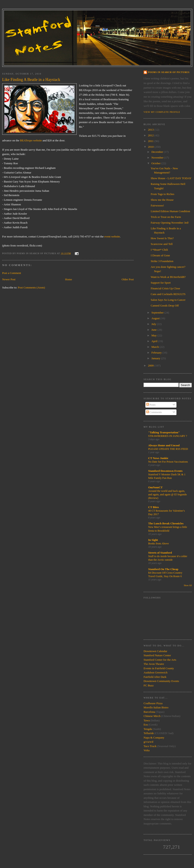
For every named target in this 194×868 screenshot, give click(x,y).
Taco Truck (150, 746)
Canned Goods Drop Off (165, 305)
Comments (154, 412)
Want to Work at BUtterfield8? (168, 277)
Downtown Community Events (161, 681)
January (156, 358)
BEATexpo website (31, 140)
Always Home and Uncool (164, 445)
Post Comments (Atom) (32, 287)
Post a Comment (12, 273)
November (158, 158)
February (157, 353)
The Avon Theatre (154, 664)
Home (69, 279)
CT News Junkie (158, 458)
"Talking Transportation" (164, 432)
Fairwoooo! (157, 205)
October (156, 163)
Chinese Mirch (152, 716)
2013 (151, 130)
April (155, 341)
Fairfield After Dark (155, 677)
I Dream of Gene (160, 255)
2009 (151, 366)
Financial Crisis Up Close (165, 288)
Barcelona (149, 712)
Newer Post (9, 279)
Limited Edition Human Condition (170, 211)
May (154, 335)
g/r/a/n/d (148, 742)
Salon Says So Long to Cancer (168, 300)
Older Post (128, 279)
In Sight (153, 540)
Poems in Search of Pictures (169, 72)
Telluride (149, 733)
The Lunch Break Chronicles (166, 523)
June (154, 330)
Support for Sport (161, 283)
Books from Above (158, 543)
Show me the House (162, 200)
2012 (151, 135)
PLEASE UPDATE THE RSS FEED (168, 449)
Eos (146, 725)
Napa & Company (154, 738)
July (154, 324)
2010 (151, 147)
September (158, 313)
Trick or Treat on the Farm (166, 217)
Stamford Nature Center (157, 655)
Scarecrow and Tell (162, 244)
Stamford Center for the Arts (160, 660)
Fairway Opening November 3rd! (170, 223)
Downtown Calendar (155, 651)
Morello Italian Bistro (156, 707)
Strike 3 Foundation (162, 261)
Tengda (148, 729)
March (156, 347)
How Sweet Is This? (162, 238)
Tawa (147, 720)
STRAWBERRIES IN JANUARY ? (168, 436)
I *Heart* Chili (159, 250)
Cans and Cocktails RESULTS (168, 294)
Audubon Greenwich (156, 672)
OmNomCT (155, 487)
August (156, 318)
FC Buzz (149, 685)
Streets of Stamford (160, 553)
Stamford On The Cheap (163, 569)
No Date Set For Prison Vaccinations (168, 462)
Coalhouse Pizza (153, 703)
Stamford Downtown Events (165, 471)
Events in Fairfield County (159, 668)
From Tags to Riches (162, 194)
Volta (147, 750)
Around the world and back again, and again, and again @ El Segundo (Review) (167, 494)
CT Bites (154, 507)
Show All (188, 585)
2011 (151, 141)
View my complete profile (162, 112)
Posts (151, 405)
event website (112, 236)
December (158, 152)
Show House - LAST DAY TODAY (171, 178)
